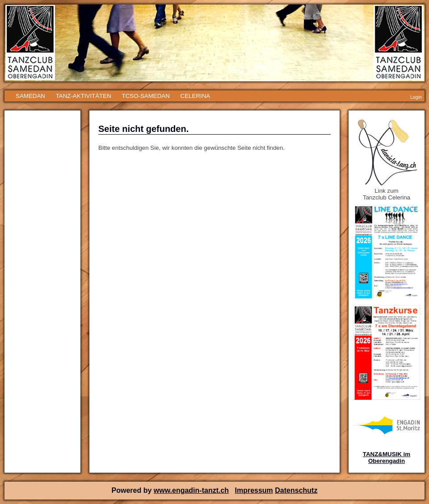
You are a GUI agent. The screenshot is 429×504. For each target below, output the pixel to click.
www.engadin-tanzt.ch (191, 490)
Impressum (254, 490)
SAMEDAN (30, 96)
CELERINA (196, 96)
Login (416, 97)
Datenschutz (296, 490)
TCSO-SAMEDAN (145, 96)
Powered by (133, 490)
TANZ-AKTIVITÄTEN (84, 96)
